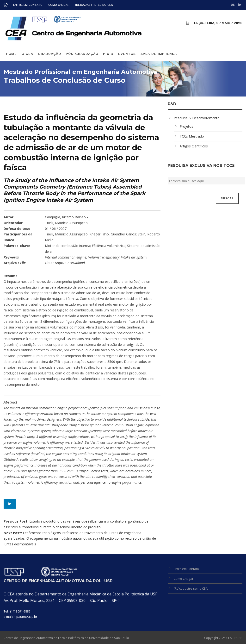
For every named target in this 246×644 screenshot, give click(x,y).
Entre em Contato (28, 5)
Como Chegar (59, 5)
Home (11, 54)
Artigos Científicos (194, 146)
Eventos (127, 54)
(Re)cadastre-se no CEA (94, 5)
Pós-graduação (82, 54)
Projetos (186, 126)
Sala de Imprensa (159, 54)
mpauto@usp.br (25, 617)
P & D (108, 54)
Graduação (49, 54)
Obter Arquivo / (65, 263)
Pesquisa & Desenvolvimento (197, 118)
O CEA (27, 54)
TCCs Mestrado (192, 136)
